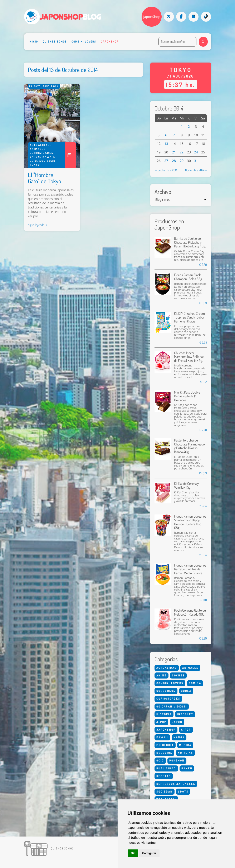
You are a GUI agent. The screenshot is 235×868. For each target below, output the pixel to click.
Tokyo (35, 165)
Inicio (33, 41)
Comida (195, 683)
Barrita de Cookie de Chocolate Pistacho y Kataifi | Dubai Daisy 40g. (190, 242)
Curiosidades (42, 153)
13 (166, 144)
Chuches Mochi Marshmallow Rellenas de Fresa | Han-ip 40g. (189, 357)
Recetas (164, 776)
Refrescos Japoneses (176, 784)
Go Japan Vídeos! (172, 706)
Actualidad (40, 145)
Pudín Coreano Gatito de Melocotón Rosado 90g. (190, 612)
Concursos (166, 691)
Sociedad (48, 161)
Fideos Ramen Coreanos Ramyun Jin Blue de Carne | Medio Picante (190, 569)
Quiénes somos (55, 41)
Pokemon (177, 760)
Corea (186, 691)
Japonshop (110, 41)
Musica (185, 745)
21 (174, 152)
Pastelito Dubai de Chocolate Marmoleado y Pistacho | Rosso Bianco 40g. (189, 446)
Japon (35, 157)
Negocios (164, 753)
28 (174, 161)
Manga (179, 737)
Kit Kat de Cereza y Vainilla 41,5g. (186, 485)
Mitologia (165, 745)
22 (182, 152)
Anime (161, 675)
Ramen (187, 768)
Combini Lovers (84, 41)
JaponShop (152, 17)
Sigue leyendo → (38, 225)
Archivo (163, 192)
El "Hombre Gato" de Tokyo (45, 178)
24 (196, 152)
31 (196, 161)
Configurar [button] (149, 853)
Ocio (33, 161)
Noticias (185, 753)
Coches (178, 675)
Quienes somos (62, 848)
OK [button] (133, 853)
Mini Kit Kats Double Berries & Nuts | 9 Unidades (187, 396)
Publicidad (166, 768)
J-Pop (161, 722)
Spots (183, 791)
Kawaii (48, 157)
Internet (185, 714)
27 (166, 161)
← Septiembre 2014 (166, 170)
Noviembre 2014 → (196, 170)
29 (182, 161)
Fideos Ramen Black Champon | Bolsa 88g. (188, 277)
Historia (164, 714)
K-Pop (186, 730)
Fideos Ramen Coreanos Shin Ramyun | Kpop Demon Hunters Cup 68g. (190, 522)
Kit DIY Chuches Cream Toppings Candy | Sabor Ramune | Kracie (189, 317)
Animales (38, 149)
